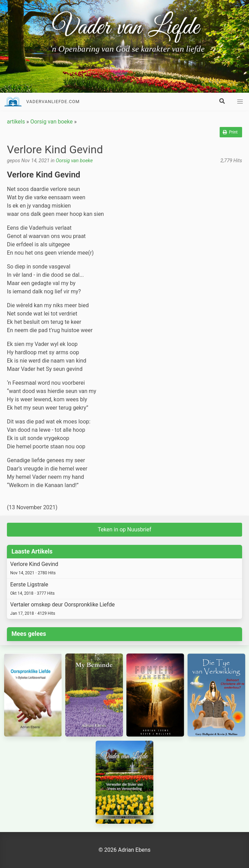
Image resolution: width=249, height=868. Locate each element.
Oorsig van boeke (52, 122)
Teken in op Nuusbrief (124, 529)
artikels (16, 122)
